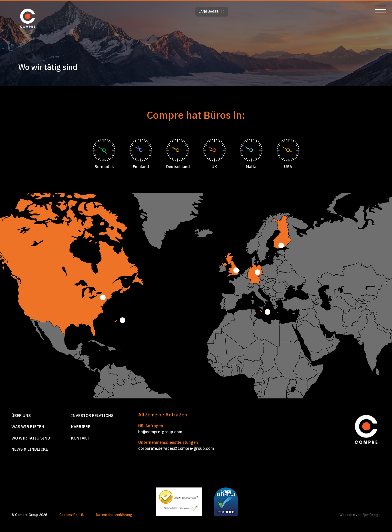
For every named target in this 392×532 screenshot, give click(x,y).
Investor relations (92, 416)
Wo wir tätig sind (31, 438)
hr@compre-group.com (160, 432)
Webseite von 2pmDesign (360, 515)
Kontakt (80, 438)
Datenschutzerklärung (114, 515)
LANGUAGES (211, 12)
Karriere (81, 427)
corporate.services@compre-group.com (176, 448)
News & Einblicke (30, 449)
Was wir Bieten (28, 427)
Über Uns (21, 416)
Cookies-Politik (72, 515)
